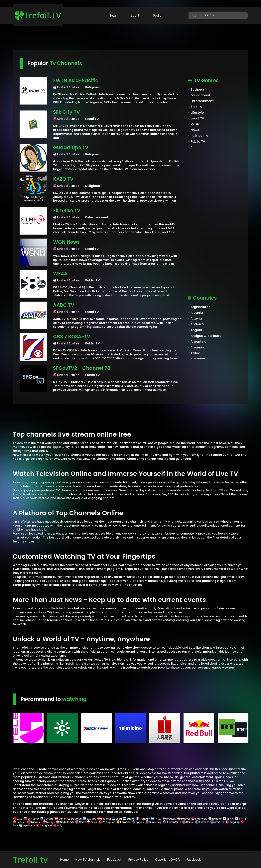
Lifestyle (197, 113)
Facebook (194, 860)
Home (65, 860)
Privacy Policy (138, 860)
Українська (27, 825)
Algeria (196, 318)
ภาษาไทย (217, 822)
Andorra (197, 324)
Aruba (195, 353)
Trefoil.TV (38, 15)
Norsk (80, 822)
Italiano (215, 819)
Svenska (202, 822)
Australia (198, 359)
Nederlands (65, 822)
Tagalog (233, 822)
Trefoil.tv (30, 860)
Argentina (198, 342)
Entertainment (202, 101)
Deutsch (74, 819)
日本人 (228, 819)
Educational (200, 95)
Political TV (199, 136)
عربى (18, 819)
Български (31, 819)
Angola (196, 330)
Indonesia (199, 819)
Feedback (114, 860)
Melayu (49, 822)
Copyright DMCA (167, 860)
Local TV (197, 118)
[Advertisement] (131, 37)
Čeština (47, 819)
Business (198, 89)
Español (104, 819)
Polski (92, 822)
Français (143, 819)
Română (124, 822)
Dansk (60, 819)
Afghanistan (200, 307)
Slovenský (154, 822)
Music (195, 124)
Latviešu (34, 822)
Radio (157, 15)
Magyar (184, 819)
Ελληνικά (90, 819)
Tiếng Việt (44, 825)
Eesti (117, 819)
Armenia (197, 347)
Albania (197, 313)
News (113, 15)
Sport (135, 15)
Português (107, 822)
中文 (57, 825)
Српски (188, 822)
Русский (138, 822)
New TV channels (88, 860)
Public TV (198, 142)
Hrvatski (169, 819)
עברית (156, 819)
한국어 (241, 819)
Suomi (129, 819)
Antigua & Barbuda (206, 336)
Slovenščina (172, 822)
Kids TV (196, 107)
